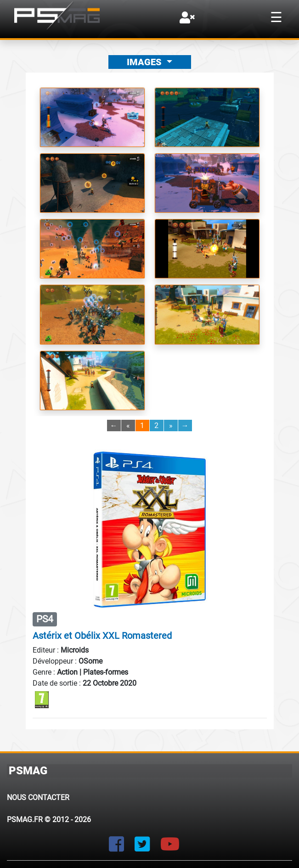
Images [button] (145, 62)
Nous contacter (38, 798)
